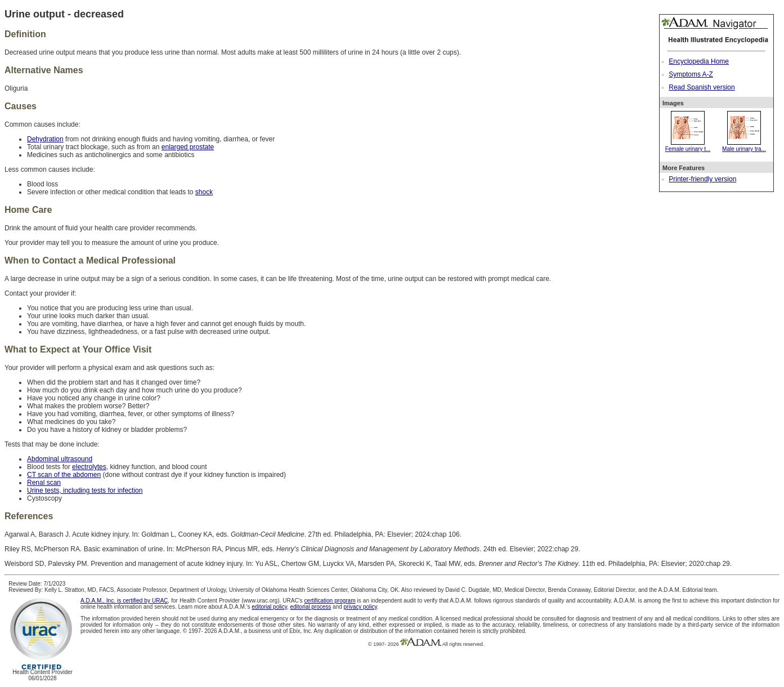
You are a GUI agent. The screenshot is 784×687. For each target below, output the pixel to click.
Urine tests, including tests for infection (85, 490)
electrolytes (89, 467)
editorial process (310, 607)
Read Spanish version (702, 87)
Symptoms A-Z (691, 74)
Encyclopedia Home (699, 61)
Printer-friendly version (702, 179)
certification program (330, 601)
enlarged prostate (188, 147)
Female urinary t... (688, 146)
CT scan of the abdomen (64, 475)
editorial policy (269, 607)
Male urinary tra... (744, 146)
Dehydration (45, 139)
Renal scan (44, 483)
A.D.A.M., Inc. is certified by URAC (124, 601)
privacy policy (360, 607)
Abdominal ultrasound (60, 459)
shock (204, 192)
